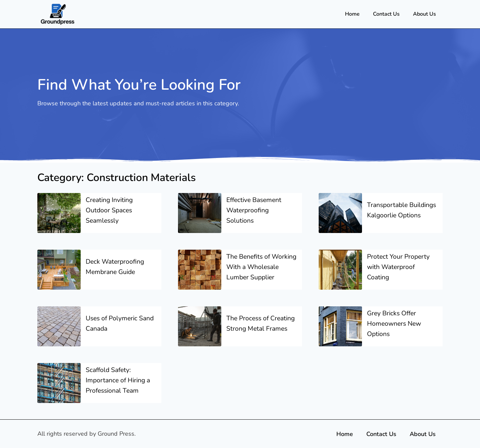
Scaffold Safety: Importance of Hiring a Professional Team (119, 388)
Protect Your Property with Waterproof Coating (399, 271)
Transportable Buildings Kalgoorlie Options (398, 210)
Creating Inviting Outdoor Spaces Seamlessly (110, 210)
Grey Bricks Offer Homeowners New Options (395, 331)
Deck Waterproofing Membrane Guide (116, 271)
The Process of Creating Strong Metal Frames (259, 331)
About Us (424, 14)
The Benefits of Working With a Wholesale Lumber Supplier (255, 271)
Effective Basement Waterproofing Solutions (256, 210)
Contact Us (386, 14)
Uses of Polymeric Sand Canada (113, 331)
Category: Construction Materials (125, 177)
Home (352, 14)
